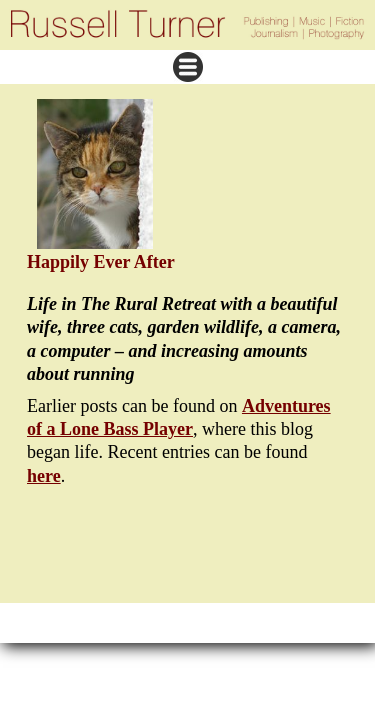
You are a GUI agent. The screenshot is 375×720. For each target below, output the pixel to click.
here (44, 476)
